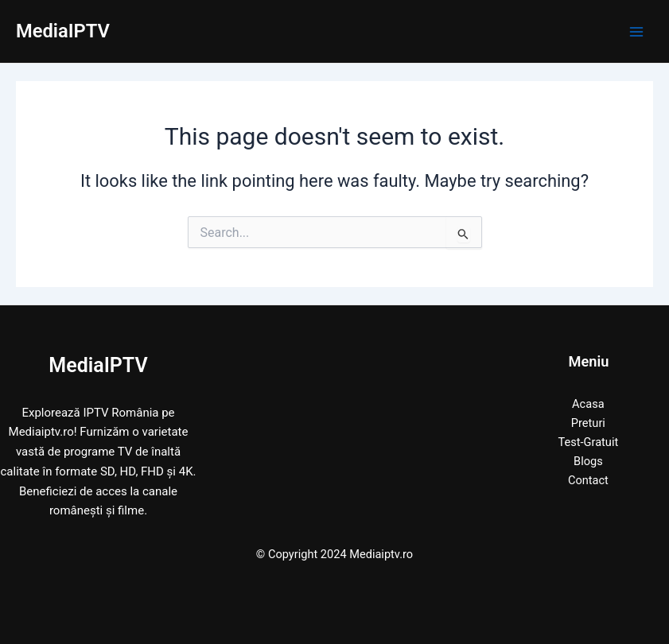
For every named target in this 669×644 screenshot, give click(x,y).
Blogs (588, 461)
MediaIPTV (63, 31)
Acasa (588, 404)
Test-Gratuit (589, 442)
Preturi (588, 423)
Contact (588, 480)
